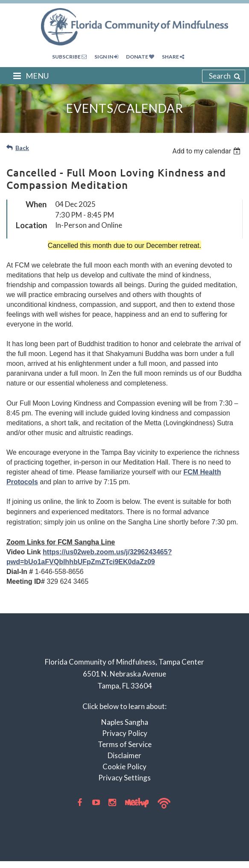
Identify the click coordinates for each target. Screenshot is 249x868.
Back (22, 148)
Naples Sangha (125, 722)
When (36, 204)
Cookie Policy (124, 766)
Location (31, 225)
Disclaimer (124, 755)
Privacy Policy (125, 733)
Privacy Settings (124, 778)
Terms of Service (125, 744)
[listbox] (207, 151)
